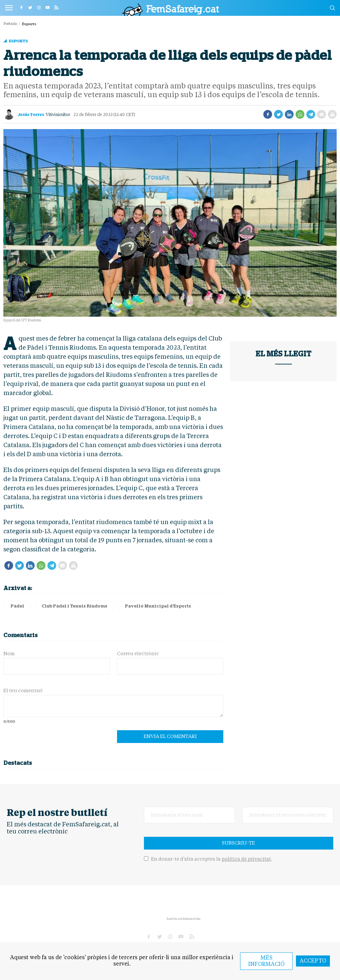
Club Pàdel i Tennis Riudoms (74, 606)
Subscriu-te (238, 843)
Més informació (266, 961)
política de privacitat (246, 859)
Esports (18, 41)
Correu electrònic (138, 654)
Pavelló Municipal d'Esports (158, 606)
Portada (10, 24)
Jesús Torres (31, 114)
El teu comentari (23, 691)
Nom (9, 654)
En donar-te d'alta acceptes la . (208, 859)
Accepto (313, 961)
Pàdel (17, 606)
